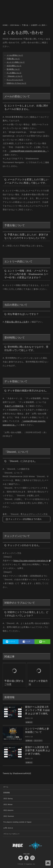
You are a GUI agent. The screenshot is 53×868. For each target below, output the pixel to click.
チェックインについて (15, 80)
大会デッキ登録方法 (14, 406)
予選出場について (13, 59)
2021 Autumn (8, 810)
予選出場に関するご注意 (16, 322)
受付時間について (13, 69)
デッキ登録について (14, 73)
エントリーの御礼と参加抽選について (37, 730)
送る (42, 642)
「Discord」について (15, 76)
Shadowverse (38, 845)
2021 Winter (8, 804)
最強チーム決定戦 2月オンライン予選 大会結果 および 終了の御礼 (37, 710)
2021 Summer (9, 816)
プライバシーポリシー (11, 834)
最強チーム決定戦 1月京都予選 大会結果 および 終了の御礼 (38, 751)
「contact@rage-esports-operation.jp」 (28, 151)
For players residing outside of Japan (17, 822)
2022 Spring (8, 799)
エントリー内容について (16, 62)
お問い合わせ (8, 828)
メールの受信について (15, 55)
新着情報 (7, 793)
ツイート (11, 642)
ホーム (6, 787)
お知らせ (29, 722)
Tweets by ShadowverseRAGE (17, 773)
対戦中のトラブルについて (16, 83)
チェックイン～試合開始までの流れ (25, 519)
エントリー (38, 741)
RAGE (15, 845)
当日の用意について (14, 66)
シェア (27, 642)
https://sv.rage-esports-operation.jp (31, 561)
